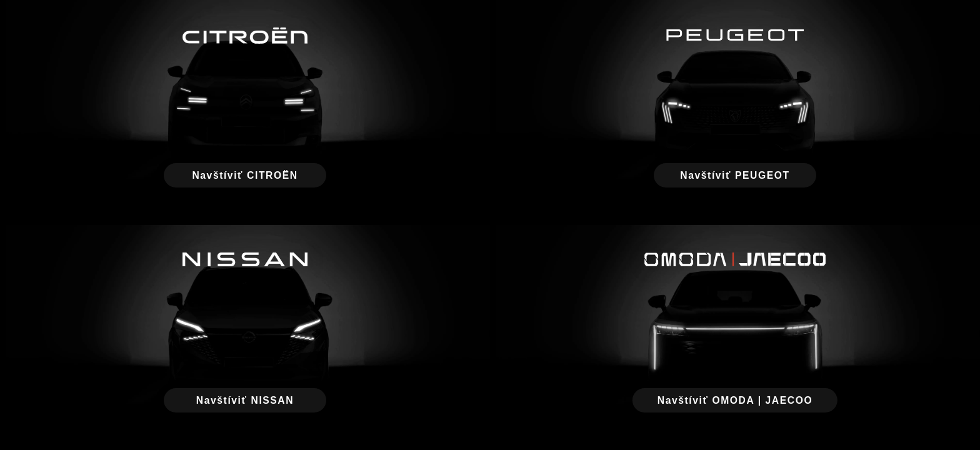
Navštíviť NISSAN (245, 400)
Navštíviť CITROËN (245, 175)
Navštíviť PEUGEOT (735, 175)
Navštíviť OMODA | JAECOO (735, 400)
